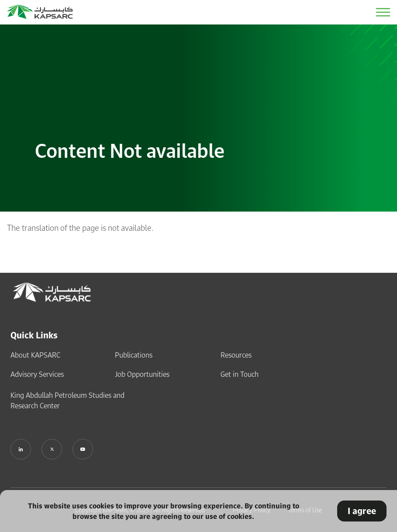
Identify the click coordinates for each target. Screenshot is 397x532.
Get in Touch (240, 374)
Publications (134, 355)
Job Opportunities (142, 374)
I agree (362, 511)
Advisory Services (37, 374)
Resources (236, 355)
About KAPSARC (35, 355)
